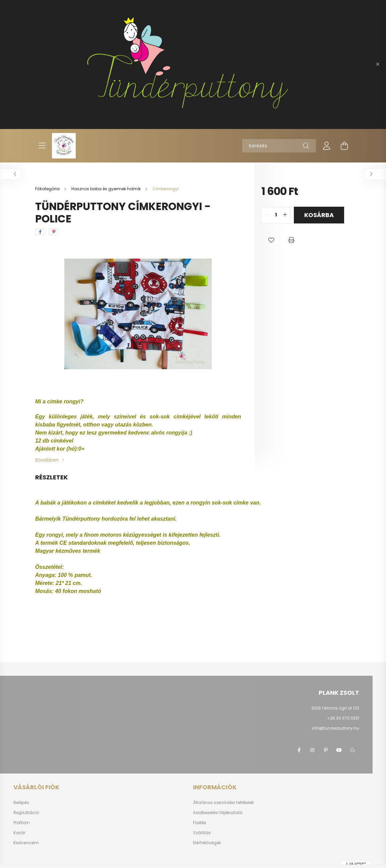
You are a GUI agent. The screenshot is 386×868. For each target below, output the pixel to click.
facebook (299, 750)
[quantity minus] (267, 215)
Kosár (19, 833)
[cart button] (344, 146)
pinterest (326, 750)
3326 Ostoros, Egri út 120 (335, 708)
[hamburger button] (42, 146)
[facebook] (40, 232)
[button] (271, 240)
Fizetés (200, 823)
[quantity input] (276, 215)
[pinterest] (54, 232)
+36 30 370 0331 (343, 718)
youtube (339, 750)
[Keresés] (279, 146)
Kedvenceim (26, 843)
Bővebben (47, 460)
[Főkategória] (48, 189)
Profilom (22, 823)
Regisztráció (26, 813)
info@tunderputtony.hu (336, 728)
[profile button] (327, 146)
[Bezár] (378, 64)
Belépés (21, 803)
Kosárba (319, 215)
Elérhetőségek (207, 843)
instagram (312, 750)
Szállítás (202, 833)
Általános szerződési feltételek (223, 803)
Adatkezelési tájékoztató (218, 813)
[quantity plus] (285, 215)
